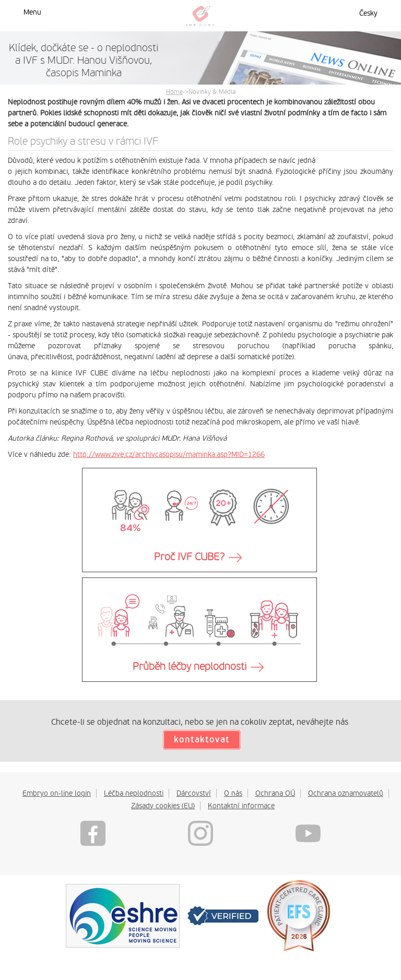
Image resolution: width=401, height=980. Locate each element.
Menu (32, 12)
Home (174, 92)
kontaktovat (202, 740)
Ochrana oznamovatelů (346, 793)
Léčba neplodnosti (134, 793)
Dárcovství (194, 793)
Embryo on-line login (57, 793)
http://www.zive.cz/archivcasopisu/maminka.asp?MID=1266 (169, 454)
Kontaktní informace (241, 806)
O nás (233, 793)
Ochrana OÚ (275, 793)
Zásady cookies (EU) (163, 806)
